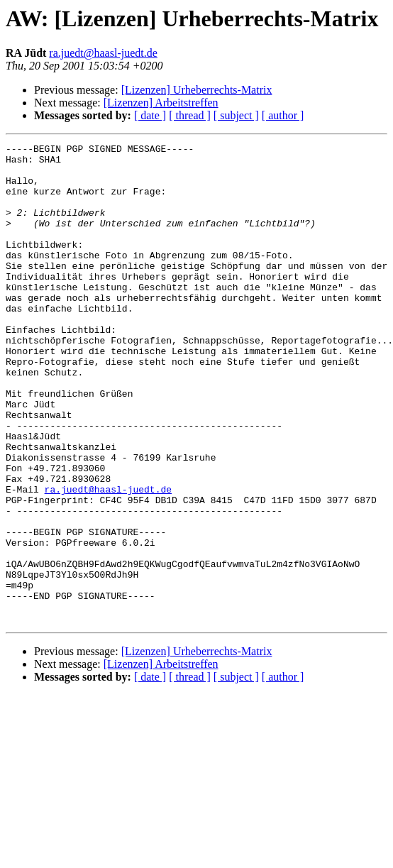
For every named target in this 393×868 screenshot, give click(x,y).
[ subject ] (236, 115)
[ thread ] (190, 115)
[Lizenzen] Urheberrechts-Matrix (197, 90)
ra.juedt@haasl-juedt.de (103, 53)
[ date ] (150, 115)
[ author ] (283, 115)
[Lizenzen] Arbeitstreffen (161, 103)
